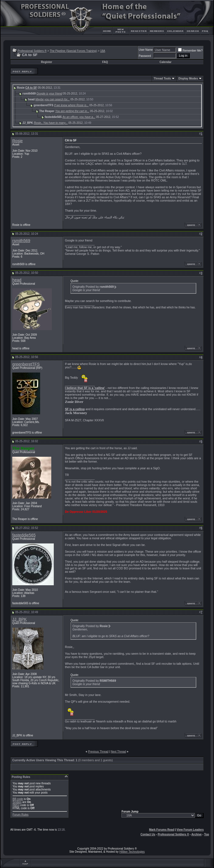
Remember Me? (190, 51)
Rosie (17, 141)
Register (47, 62)
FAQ (105, 62)
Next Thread (118, 752)
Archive (197, 834)
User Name (146, 50)
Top (206, 834)
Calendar (166, 62)
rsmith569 (21, 241)
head (17, 280)
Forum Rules (20, 815)
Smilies (17, 802)
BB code (18, 799)
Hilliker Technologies (132, 852)
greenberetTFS (26, 364)
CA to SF (31, 88)
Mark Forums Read (162, 830)
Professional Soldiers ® (32, 51)
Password (145, 56)
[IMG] (16, 805)
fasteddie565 (24, 535)
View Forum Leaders (190, 830)
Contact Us (148, 834)
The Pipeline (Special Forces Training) (73, 51)
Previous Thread (98, 752)
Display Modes (188, 78)
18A (103, 51)
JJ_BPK (20, 619)
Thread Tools (162, 78)
